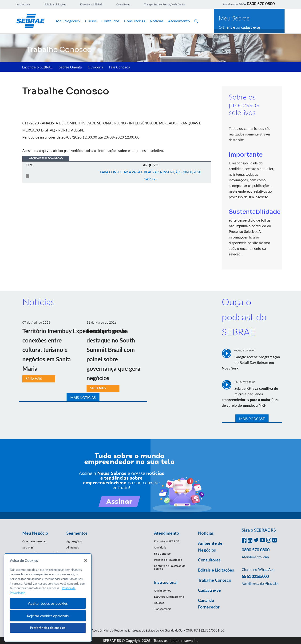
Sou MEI (28, 547)
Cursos (91, 21)
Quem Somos (162, 590)
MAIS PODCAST (252, 419)
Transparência (163, 609)
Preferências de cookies (48, 628)
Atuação (159, 603)
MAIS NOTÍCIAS (83, 398)
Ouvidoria (95, 67)
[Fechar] (86, 561)
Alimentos (73, 547)
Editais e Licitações (55, 4)
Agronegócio (74, 541)
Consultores (123, 4)
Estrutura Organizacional (169, 597)
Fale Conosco (120, 67)
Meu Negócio (68, 21)
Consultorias (135, 21)
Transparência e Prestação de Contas (165, 4)
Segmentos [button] (77, 533)
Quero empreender (34, 541)
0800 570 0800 (261, 4)
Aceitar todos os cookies (48, 603)
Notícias (157, 21)
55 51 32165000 (255, 576)
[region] (48, 598)
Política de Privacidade (168, 560)
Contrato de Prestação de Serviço (170, 567)
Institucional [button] (166, 582)
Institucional (23, 4)
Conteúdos (110, 21)
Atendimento (179, 21)
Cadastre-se (209, 590)
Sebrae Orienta (70, 67)
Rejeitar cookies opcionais (48, 616)
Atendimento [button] (166, 533)
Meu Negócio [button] (35, 533)
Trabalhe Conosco (215, 580)
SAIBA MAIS (34, 379)
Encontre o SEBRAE (91, 4)
